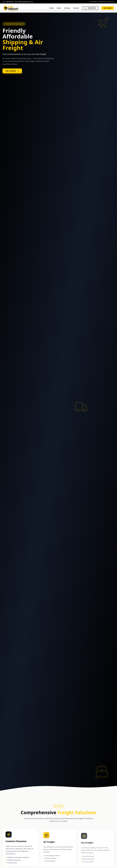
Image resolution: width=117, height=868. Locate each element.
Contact (76, 8)
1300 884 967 (90, 8)
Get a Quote (108, 8)
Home (52, 8)
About (59, 8)
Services (67, 8)
